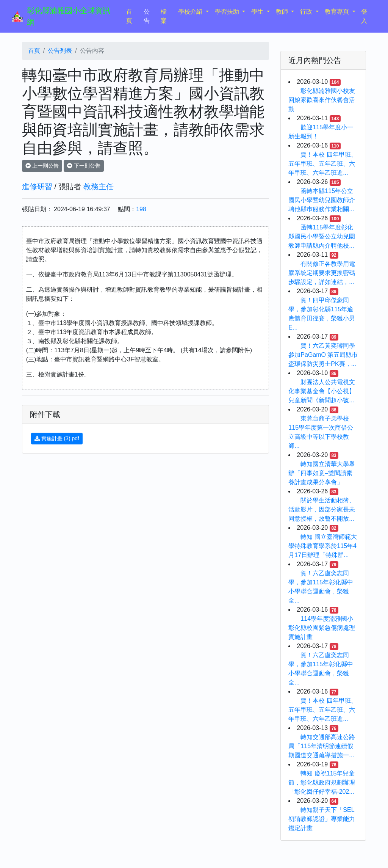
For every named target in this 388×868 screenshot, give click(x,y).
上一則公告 (42, 166)
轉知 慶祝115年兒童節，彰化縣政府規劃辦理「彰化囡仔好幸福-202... (322, 782)
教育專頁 (338, 12)
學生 (258, 12)
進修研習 (37, 187)
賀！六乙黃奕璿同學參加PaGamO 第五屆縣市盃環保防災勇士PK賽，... (323, 355)
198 (141, 209)
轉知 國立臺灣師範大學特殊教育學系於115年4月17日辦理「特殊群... (322, 546)
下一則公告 (84, 166)
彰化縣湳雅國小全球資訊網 (69, 16)
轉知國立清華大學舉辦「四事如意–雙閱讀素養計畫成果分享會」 (322, 473)
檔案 (164, 16)
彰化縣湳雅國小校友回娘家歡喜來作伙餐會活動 (322, 100)
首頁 (133, 16)
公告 (147, 16)
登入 (364, 16)
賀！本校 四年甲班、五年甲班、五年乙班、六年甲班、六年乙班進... (322, 164)
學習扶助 (228, 12)
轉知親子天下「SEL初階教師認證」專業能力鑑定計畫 (322, 819)
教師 (283, 12)
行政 (307, 12)
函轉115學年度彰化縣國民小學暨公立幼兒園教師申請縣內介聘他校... (322, 236)
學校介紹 (191, 12)
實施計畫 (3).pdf (57, 438)
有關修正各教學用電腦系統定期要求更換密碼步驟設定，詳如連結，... (322, 273)
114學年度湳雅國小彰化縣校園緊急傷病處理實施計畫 (322, 628)
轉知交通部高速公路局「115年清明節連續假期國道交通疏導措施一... (322, 746)
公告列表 (60, 51)
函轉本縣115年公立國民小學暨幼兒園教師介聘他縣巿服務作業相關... (322, 200)
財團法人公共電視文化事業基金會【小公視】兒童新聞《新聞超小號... (322, 391)
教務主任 (99, 187)
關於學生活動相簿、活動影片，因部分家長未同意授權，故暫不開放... (322, 509)
